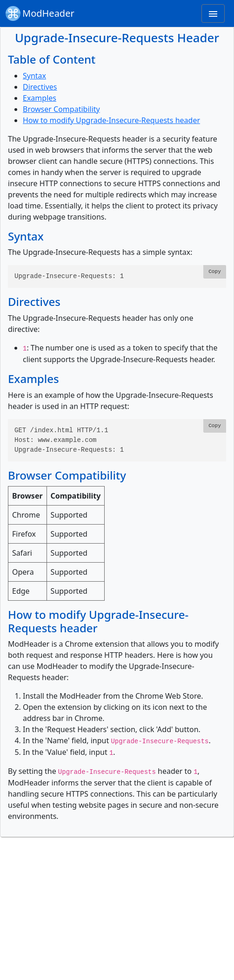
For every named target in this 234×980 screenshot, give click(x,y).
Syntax (34, 76)
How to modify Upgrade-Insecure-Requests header (111, 120)
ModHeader (40, 13)
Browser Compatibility (61, 109)
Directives (40, 87)
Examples (40, 98)
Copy (215, 272)
